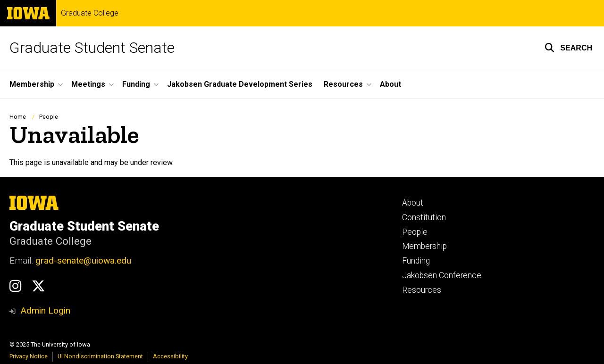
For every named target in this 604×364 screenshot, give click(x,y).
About (413, 203)
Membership (424, 246)
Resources (422, 290)
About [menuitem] (390, 84)
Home (18, 117)
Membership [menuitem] (32, 84)
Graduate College (90, 13)
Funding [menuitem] (136, 84)
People (49, 117)
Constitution (424, 217)
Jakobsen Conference (442, 275)
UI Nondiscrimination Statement (100, 356)
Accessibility (170, 356)
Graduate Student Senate (92, 48)
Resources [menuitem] (343, 84)
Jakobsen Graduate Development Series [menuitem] (240, 84)
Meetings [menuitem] (88, 84)
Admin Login (45, 310)
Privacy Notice (29, 356)
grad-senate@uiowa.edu (83, 261)
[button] (568, 48)
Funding (416, 261)
